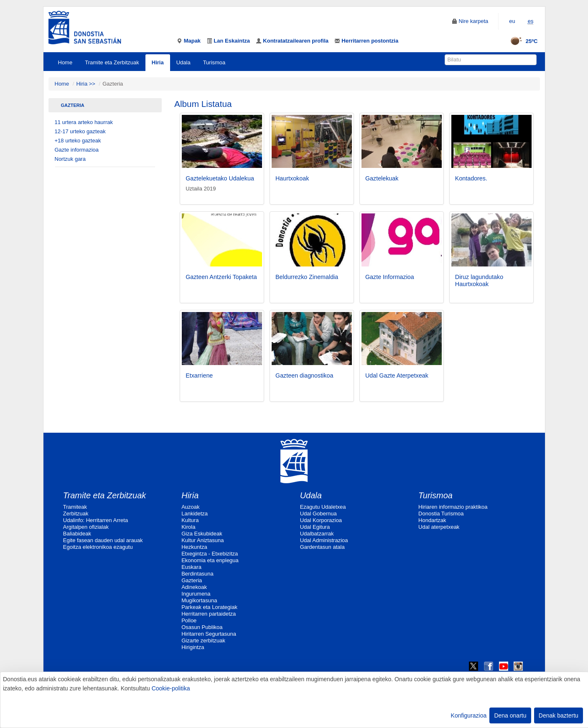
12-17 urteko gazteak (80, 131)
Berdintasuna (197, 574)
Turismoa (214, 62)
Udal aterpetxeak (439, 527)
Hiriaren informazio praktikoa (453, 507)
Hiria (158, 62)
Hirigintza (193, 647)
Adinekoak (194, 587)
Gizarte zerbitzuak (203, 640)
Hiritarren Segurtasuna (209, 634)
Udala (183, 62)
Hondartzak (432, 520)
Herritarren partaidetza (209, 614)
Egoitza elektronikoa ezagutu (98, 547)
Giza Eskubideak (202, 534)
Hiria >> (86, 84)
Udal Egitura (315, 527)
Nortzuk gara (70, 159)
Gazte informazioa (77, 150)
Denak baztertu (559, 715)
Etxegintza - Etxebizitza (210, 554)
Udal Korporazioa (321, 520)
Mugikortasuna (199, 600)
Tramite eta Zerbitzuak (112, 62)
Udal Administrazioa (324, 540)
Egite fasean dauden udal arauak (103, 540)
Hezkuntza (194, 547)
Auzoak (190, 507)
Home (65, 62)
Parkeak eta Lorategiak (209, 607)
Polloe (189, 620)
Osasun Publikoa (202, 627)
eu (512, 21)
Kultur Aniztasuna (202, 540)
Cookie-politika (171, 688)
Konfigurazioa (469, 715)
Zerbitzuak (76, 514)
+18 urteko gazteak (78, 141)
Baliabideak (77, 534)
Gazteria (73, 105)
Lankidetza (195, 514)
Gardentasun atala (322, 547)
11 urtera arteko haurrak (84, 122)
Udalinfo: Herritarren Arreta (95, 520)
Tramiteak (75, 507)
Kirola (188, 527)
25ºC (521, 41)
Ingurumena (196, 594)
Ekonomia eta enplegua (210, 560)
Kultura (190, 520)
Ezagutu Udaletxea (323, 507)
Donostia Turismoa (441, 514)
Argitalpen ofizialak (86, 527)
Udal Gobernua (318, 514)
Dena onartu (510, 715)
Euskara (191, 567)
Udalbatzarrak (317, 534)
